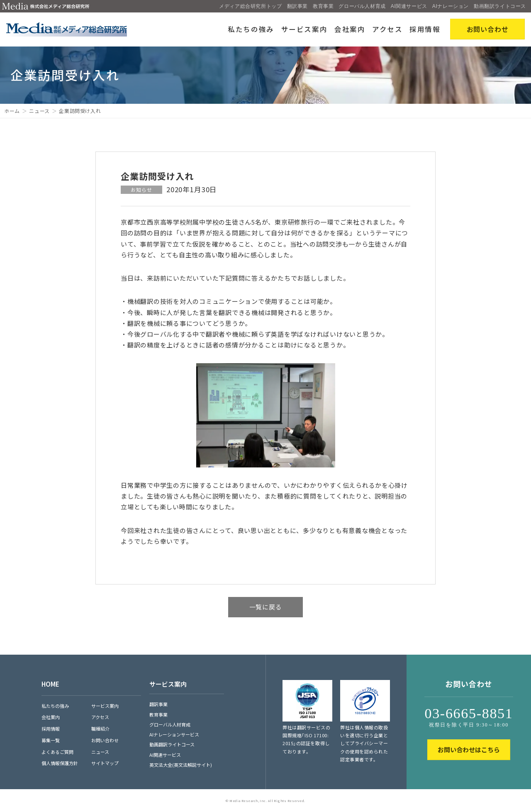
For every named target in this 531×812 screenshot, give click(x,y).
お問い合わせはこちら (469, 750)
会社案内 (350, 29)
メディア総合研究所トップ (250, 6)
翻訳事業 (297, 6)
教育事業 (323, 6)
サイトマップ (105, 763)
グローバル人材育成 (362, 6)
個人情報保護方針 (60, 763)
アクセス (387, 29)
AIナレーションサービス (174, 734)
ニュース (39, 111)
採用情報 (425, 29)
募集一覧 (51, 740)
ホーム (12, 111)
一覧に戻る (266, 607)
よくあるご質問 (57, 752)
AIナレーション (451, 6)
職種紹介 (100, 729)
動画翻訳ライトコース (500, 6)
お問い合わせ (105, 740)
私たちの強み (251, 29)
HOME (50, 684)
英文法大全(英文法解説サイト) (181, 765)
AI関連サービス (409, 6)
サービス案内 (304, 29)
